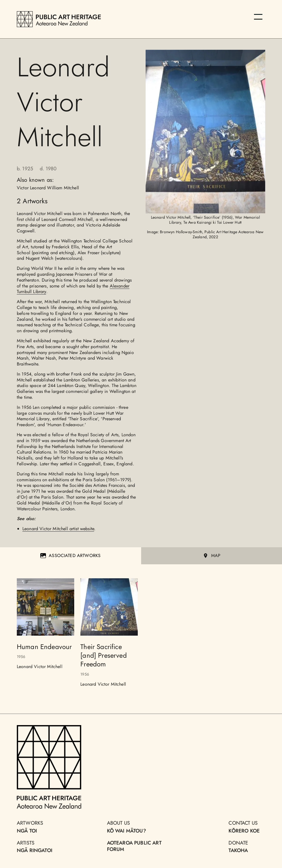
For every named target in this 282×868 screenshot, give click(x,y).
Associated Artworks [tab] (70, 556)
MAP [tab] (212, 556)
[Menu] (258, 17)
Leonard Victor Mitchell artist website (58, 529)
